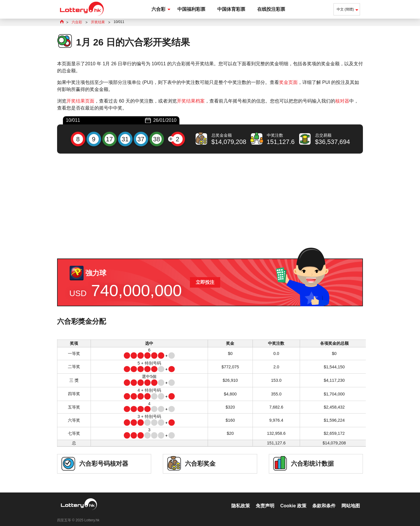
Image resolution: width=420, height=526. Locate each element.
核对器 (342, 101)
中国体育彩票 (231, 9)
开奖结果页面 (80, 101)
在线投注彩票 (271, 9)
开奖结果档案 (191, 101)
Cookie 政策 (293, 500)
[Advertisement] (210, 206)
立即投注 (205, 282)
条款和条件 (324, 500)
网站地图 (351, 500)
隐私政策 (241, 500)
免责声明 (265, 500)
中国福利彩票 (191, 9)
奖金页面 (288, 82)
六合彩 (158, 9)
